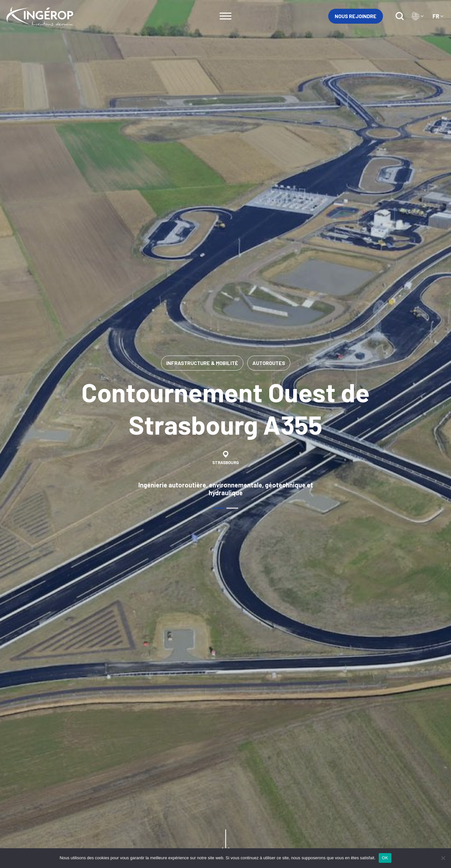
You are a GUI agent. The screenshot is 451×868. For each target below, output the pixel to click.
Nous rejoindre (356, 16)
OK (385, 858)
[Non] (443, 858)
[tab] (219, 508)
